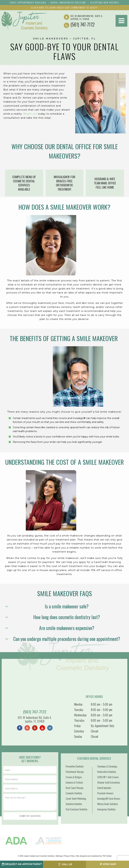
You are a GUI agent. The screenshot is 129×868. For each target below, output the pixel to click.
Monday (78, 704)
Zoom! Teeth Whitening (76, 798)
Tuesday (79, 710)
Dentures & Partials (74, 782)
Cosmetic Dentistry (74, 793)
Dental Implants (104, 788)
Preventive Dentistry (75, 766)
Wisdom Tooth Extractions (109, 782)
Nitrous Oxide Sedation (107, 804)
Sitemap (59, 856)
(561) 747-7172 (79, 25)
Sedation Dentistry (74, 804)
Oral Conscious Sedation (77, 809)
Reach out (30, 114)
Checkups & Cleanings (107, 766)
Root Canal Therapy (75, 788)
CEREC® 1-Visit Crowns (108, 777)
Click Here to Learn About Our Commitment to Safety (64, 7)
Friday (77, 726)
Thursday (79, 720)
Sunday (78, 736)
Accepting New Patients (105, 3)
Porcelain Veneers (105, 793)
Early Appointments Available (28, 3)
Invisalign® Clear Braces (109, 798)
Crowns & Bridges (74, 777)
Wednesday (80, 715)
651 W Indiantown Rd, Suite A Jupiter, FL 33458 (83, 17)
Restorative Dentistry (107, 772)
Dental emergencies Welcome (68, 3)
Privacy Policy (69, 856)
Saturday (79, 731)
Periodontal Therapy (75, 772)
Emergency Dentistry (106, 809)
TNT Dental (107, 856)
